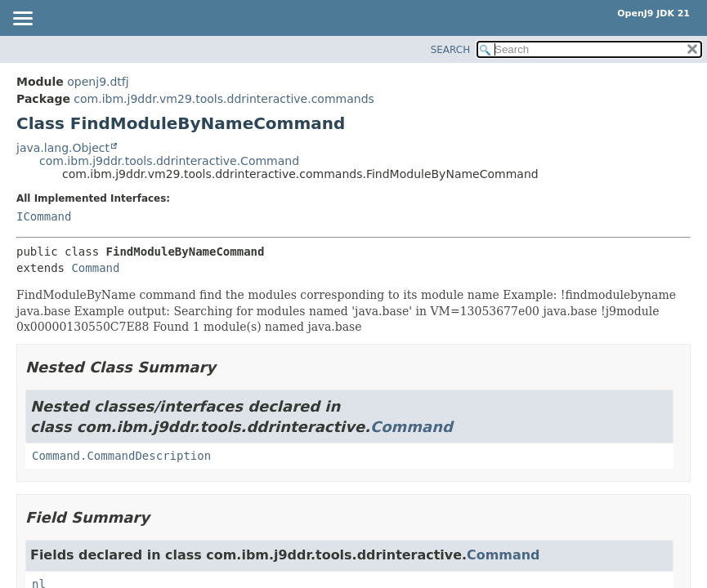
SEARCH (451, 50)
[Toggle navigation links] (22, 20)
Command (95, 268)
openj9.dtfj (98, 82)
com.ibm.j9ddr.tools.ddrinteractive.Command (169, 161)
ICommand (44, 216)
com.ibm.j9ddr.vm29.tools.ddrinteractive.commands (224, 99)
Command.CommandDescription (121, 456)
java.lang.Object (63, 148)
